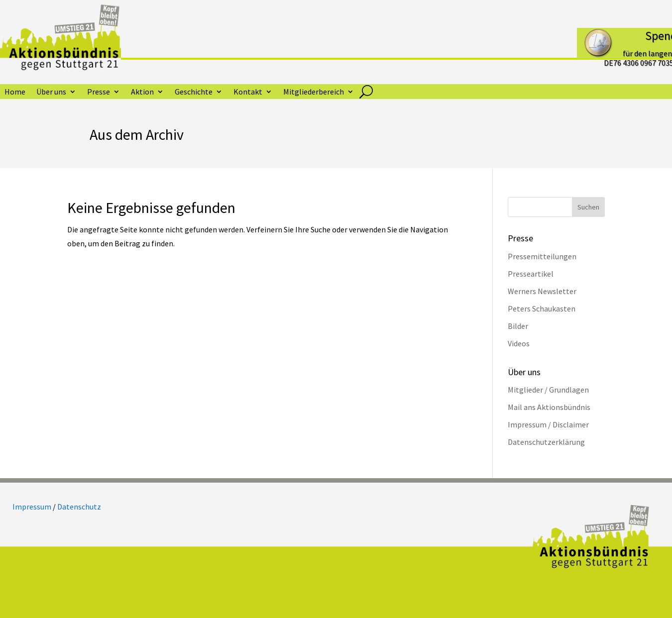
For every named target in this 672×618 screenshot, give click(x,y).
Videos (519, 343)
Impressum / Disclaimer (548, 424)
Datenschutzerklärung (546, 442)
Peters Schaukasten (542, 309)
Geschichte (194, 92)
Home (15, 92)
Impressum (32, 507)
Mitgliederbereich (314, 92)
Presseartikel (531, 274)
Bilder (518, 326)
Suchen (588, 207)
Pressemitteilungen (542, 256)
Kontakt (248, 92)
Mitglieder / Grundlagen (548, 390)
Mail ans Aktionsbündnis (549, 407)
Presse (99, 92)
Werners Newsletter (542, 291)
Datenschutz (79, 507)
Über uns (51, 92)
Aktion (142, 92)
